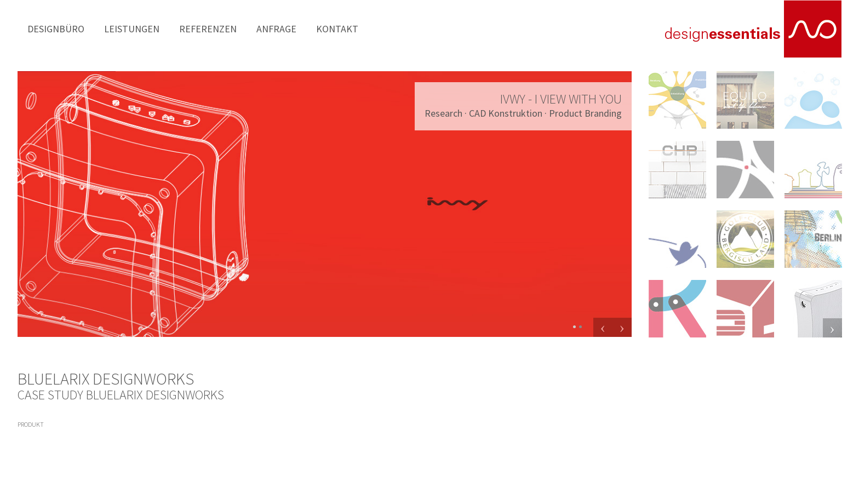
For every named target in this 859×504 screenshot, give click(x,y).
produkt (31, 424)
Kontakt (258, 28)
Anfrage (212, 28)
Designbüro (47, 28)
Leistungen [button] (104, 28)
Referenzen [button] (160, 28)
